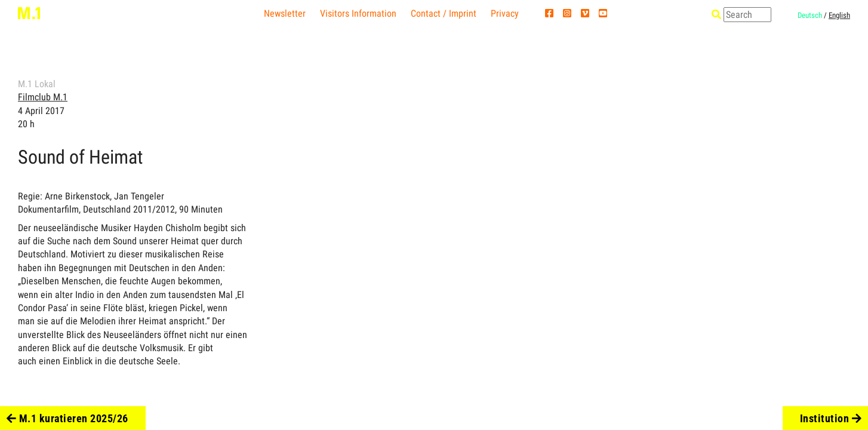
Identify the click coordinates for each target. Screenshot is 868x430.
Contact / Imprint (444, 13)
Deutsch (810, 15)
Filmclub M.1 (43, 97)
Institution (831, 418)
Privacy (505, 13)
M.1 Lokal (37, 84)
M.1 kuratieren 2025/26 (67, 418)
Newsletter (285, 13)
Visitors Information (358, 13)
